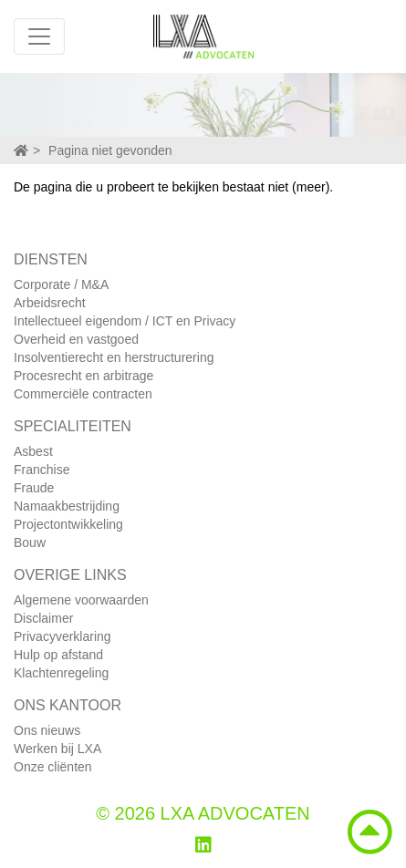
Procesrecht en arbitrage (83, 376)
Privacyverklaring (62, 636)
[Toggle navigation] (39, 36)
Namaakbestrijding (67, 506)
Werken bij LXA (57, 749)
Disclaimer (43, 618)
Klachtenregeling (61, 673)
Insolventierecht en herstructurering (114, 357)
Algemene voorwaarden (81, 600)
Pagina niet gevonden (110, 150)
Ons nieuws (47, 730)
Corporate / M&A (61, 284)
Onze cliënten (53, 767)
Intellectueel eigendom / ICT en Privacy (125, 321)
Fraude (34, 488)
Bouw (30, 542)
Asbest (33, 451)
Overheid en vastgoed (76, 339)
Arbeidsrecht (50, 303)
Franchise (42, 470)
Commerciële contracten (83, 394)
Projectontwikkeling (68, 524)
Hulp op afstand (58, 655)
